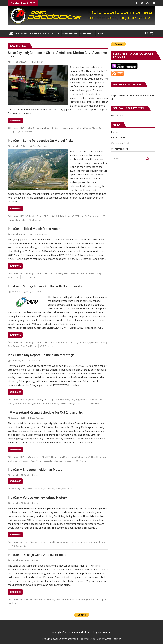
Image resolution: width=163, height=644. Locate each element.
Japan (73, 128)
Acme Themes (113, 639)
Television (58, 461)
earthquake (59, 342)
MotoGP (95, 457)
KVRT (97, 342)
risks (23, 220)
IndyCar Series (36, 128)
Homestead (57, 457)
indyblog (75, 400)
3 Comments (26, 132)
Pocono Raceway (51, 403)
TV (65, 461)
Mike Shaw (37, 62)
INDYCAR (24, 128)
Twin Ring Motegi (29, 346)
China (57, 128)
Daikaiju (51, 599)
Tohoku (17, 346)
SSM (17, 277)
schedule (48, 461)
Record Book (99, 542)
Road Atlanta (37, 461)
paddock (38, 403)
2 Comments (49, 346)
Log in (114, 132)
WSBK (70, 461)
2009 (23, 489)
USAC (79, 403)
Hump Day (65, 400)
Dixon (58, 599)
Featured (15, 128)
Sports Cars (35, 457)
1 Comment (30, 277)
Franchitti (67, 599)
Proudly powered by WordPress (60, 639)
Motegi (11, 132)
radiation (16, 220)
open (30, 403)
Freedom (65, 128)
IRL (46, 489)
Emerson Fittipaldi (47, 542)
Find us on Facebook (127, 85)
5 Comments (37, 220)
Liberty (80, 128)
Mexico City (97, 128)
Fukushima (65, 216)
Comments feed (120, 143)
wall (64, 489)
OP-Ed (46, 128)
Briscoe (30, 489)
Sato (10, 346)
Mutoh (11, 277)
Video (13, 489)
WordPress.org (120, 149)
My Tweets (117, 115)
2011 (57, 216)
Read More (15, 120)
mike (35, 475)
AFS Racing (58, 273)
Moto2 (87, 457)
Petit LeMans (24, 461)
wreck (70, 489)
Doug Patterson (39, 146)
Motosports (21, 403)
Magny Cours (69, 457)
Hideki (67, 273)
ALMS (48, 457)
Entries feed (118, 137)
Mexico (88, 128)
